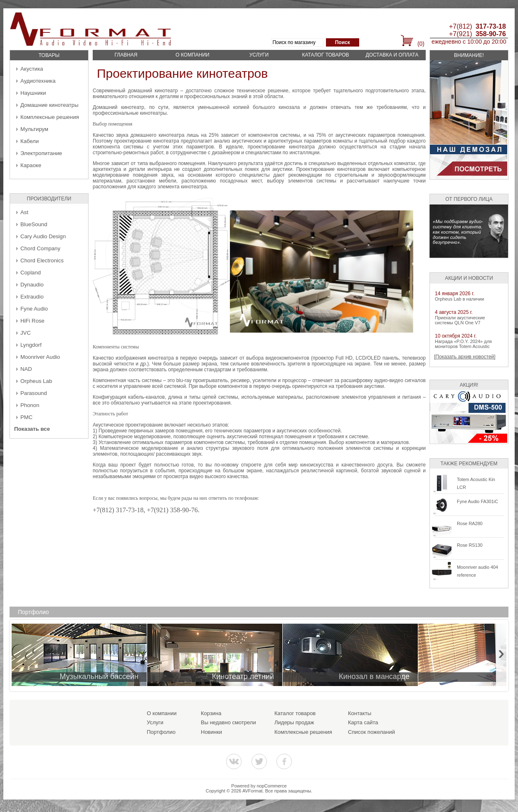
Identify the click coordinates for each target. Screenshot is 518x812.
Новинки (211, 732)
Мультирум (34, 129)
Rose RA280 (470, 523)
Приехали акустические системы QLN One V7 (460, 320)
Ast (24, 212)
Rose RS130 (470, 545)
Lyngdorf (31, 345)
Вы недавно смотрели (228, 722)
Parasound (34, 393)
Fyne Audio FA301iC (477, 501)
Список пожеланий (371, 732)
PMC (26, 417)
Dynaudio (32, 285)
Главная (126, 55)
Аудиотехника (38, 81)
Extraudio (32, 297)
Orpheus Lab (36, 381)
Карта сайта (363, 722)
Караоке (31, 165)
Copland (31, 273)
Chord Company (40, 248)
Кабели (30, 141)
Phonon (30, 405)
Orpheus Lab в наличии (459, 299)
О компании (192, 55)
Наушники (33, 93)
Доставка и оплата (392, 55)
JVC (26, 333)
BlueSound (34, 224)
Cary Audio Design (43, 236)
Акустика (32, 69)
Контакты (360, 713)
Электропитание (41, 153)
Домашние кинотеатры (49, 105)
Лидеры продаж (294, 722)
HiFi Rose (32, 321)
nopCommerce (272, 786)
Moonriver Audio (40, 357)
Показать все (32, 429)
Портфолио (161, 732)
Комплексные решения (50, 117)
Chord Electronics (42, 260)
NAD (26, 369)
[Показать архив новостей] (465, 357)
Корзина (211, 713)
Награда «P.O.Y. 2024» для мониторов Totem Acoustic (463, 344)
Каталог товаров (325, 55)
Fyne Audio (34, 309)
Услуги (259, 55)
